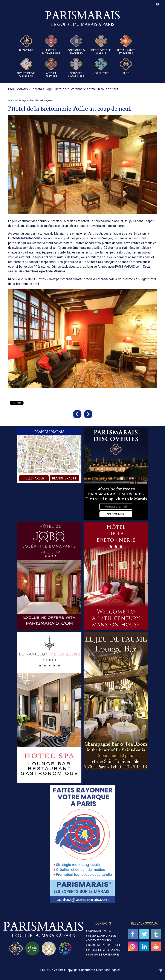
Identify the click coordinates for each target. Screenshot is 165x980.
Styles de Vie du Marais (26, 68)
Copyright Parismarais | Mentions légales (93, 970)
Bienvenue (26, 43)
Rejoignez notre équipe (105, 945)
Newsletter (101, 66)
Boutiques (46, 101)
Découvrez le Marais (101, 45)
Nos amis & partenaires (104, 955)
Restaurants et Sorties (126, 45)
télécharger (34, 478)
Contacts (103, 923)
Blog (126, 66)
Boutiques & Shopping (76, 45)
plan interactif (64, 478)
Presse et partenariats (104, 950)
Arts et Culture (51, 68)
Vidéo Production (100, 940)
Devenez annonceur (102, 936)
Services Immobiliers (76, 68)
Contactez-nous (100, 931)
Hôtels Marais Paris (51, 45)
